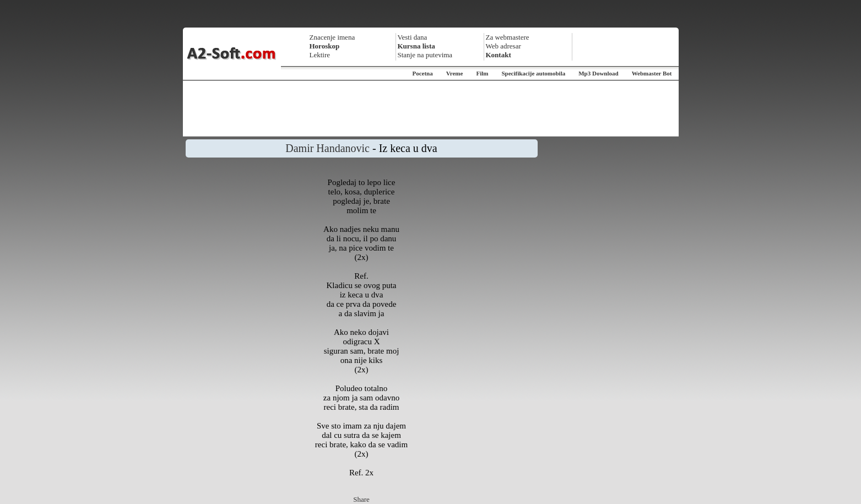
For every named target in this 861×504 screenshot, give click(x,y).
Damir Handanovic (327, 148)
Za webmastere (508, 37)
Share (361, 499)
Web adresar (503, 46)
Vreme (455, 73)
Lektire (320, 55)
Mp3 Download (598, 73)
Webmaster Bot (652, 73)
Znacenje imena (332, 37)
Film (482, 73)
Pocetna (422, 73)
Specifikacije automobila (533, 73)
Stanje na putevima (425, 55)
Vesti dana (413, 37)
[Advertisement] (431, 109)
